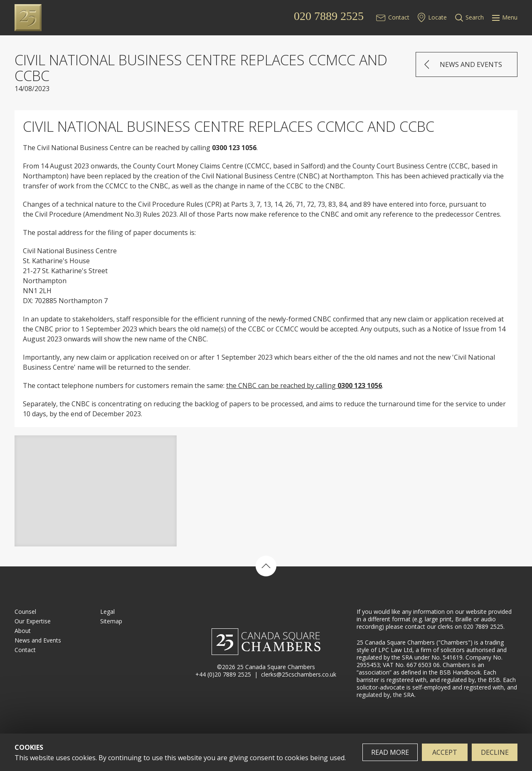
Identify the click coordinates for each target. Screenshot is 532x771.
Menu (505, 17)
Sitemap (111, 621)
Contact (399, 17)
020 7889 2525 (329, 16)
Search (475, 17)
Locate (437, 17)
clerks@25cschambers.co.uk (299, 674)
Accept (445, 752)
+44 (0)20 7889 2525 (223, 674)
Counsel (25, 612)
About (23, 631)
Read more (390, 752)
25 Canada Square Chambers (69, 18)
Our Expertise (33, 621)
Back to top (266, 566)
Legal (107, 612)
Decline (495, 752)
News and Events (471, 64)
